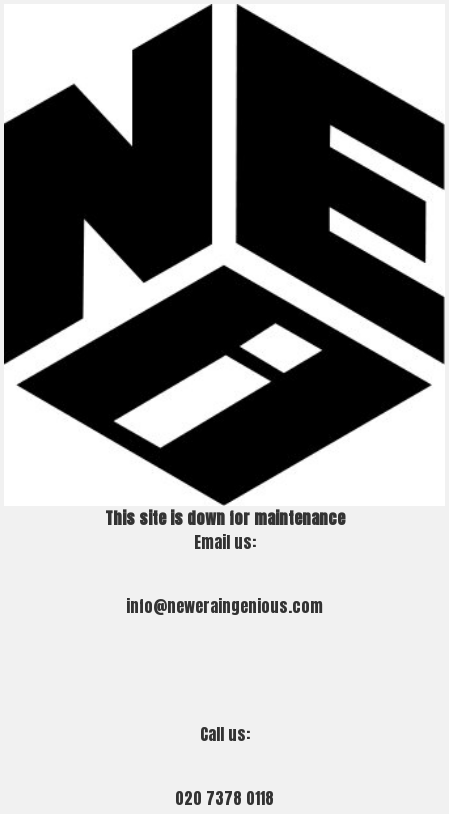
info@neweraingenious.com (224, 606)
